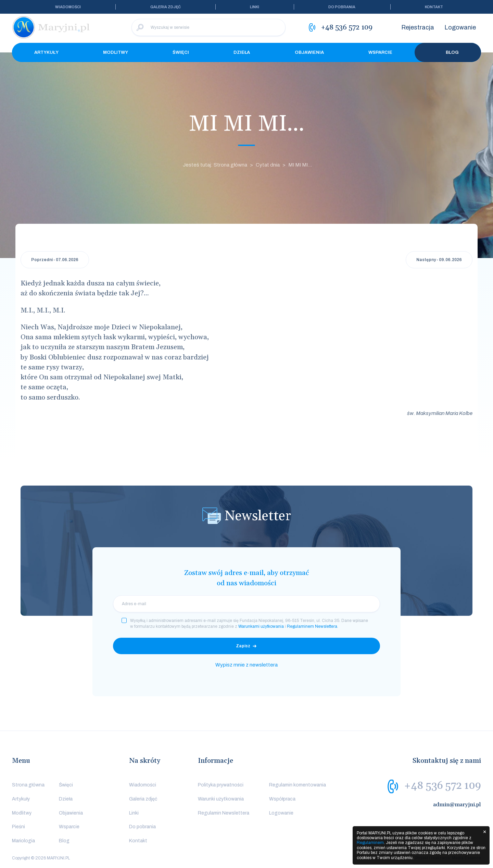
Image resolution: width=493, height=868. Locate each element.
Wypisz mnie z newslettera (246, 665)
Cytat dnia (268, 165)
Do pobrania (342, 7)
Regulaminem (370, 843)
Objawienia (309, 52)
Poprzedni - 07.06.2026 (55, 260)
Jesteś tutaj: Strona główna (215, 165)
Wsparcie (380, 52)
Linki (255, 7)
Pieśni (18, 827)
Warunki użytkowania (221, 799)
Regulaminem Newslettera (312, 626)
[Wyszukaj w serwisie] (208, 27)
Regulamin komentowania (298, 785)
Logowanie (460, 27)
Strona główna (28, 785)
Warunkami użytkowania (261, 626)
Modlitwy (116, 52)
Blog (448, 52)
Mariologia (23, 841)
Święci (181, 52)
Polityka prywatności (221, 785)
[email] (246, 604)
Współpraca (282, 799)
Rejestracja (418, 27)
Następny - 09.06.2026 (439, 260)
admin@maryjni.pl (457, 805)
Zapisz (243, 646)
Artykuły (46, 52)
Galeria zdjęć (166, 7)
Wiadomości (68, 7)
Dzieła (242, 52)
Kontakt (434, 7)
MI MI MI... (300, 165)
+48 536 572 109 (443, 786)
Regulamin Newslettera (224, 813)
